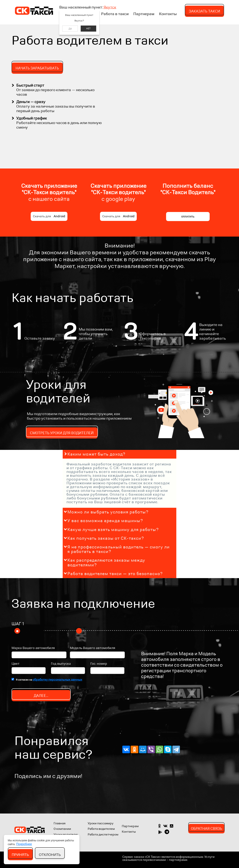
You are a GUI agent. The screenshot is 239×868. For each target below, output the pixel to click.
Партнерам (144, 14)
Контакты (168, 14)
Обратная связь (207, 829)
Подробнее (24, 844)
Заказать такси (204, 11)
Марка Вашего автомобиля (33, 648)
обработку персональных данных (57, 680)
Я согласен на (49, 680)
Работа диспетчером (103, 834)
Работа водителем (101, 829)
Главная (60, 823)
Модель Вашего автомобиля (93, 648)
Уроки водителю (66, 834)
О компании (62, 829)
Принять (20, 855)
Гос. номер (99, 664)
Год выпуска (61, 664)
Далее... (41, 696)
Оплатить (188, 217)
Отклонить (50, 855)
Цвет (16, 664)
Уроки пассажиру (101, 823)
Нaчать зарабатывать (37, 68)
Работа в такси (115, 14)
